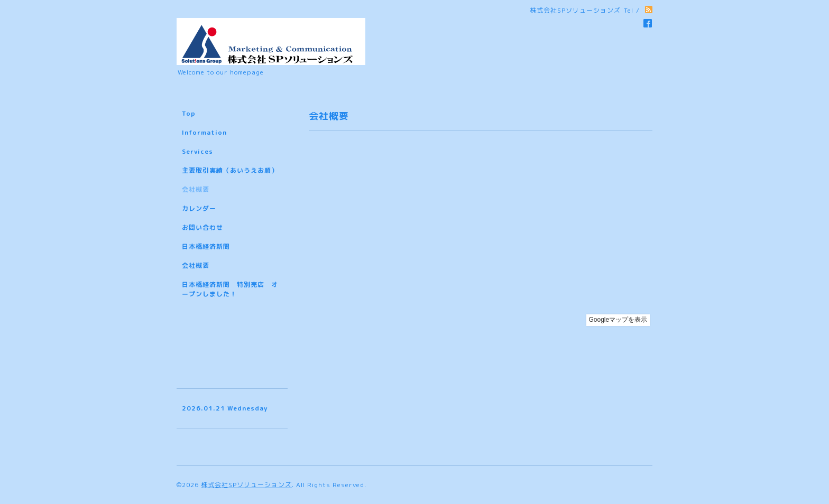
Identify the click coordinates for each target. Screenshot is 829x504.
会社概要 (196, 189)
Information (204, 132)
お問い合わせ (202, 227)
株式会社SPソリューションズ (246, 485)
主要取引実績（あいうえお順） (230, 170)
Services (197, 151)
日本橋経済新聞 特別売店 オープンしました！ (230, 289)
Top (189, 113)
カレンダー (199, 208)
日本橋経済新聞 (206, 246)
